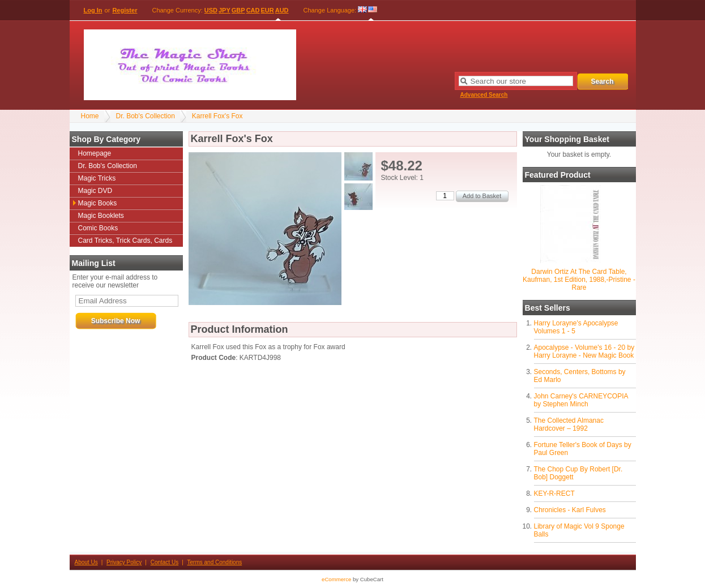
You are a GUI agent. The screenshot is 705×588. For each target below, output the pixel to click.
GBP (238, 10)
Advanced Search (484, 95)
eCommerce (336, 579)
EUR (267, 10)
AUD (282, 10)
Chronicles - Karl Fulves (570, 510)
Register (125, 10)
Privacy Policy (124, 562)
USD (211, 10)
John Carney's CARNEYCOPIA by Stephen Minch (581, 400)
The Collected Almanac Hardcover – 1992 (569, 424)
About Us (86, 562)
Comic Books (98, 228)
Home (90, 116)
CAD (253, 10)
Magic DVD (95, 191)
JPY (225, 10)
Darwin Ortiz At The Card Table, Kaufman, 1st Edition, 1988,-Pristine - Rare (579, 280)
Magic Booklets (101, 216)
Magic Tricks (97, 178)
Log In (93, 10)
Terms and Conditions (215, 562)
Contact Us (164, 562)
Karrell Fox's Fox (217, 116)
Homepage (95, 153)
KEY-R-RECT (554, 493)
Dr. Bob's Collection (146, 116)
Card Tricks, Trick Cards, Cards (125, 241)
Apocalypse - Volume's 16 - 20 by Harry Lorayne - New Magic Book (584, 351)
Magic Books (98, 203)
